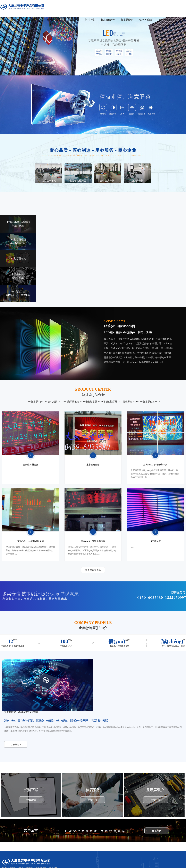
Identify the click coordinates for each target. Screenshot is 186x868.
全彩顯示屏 (92, 402)
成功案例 (74, 20)
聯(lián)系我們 (166, 20)
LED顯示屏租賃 (146, 402)
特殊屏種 (128, 402)
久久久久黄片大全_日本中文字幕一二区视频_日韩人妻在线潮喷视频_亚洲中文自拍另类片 (40, 865)
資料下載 (90, 20)
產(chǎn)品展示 (55, 20)
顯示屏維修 (127, 20)
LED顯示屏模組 (71, 402)
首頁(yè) (16, 20)
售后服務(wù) (108, 20)
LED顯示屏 (32, 402)
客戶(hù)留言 (146, 20)
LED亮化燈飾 (50, 402)
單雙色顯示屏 (110, 402)
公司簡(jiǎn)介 (34, 20)
